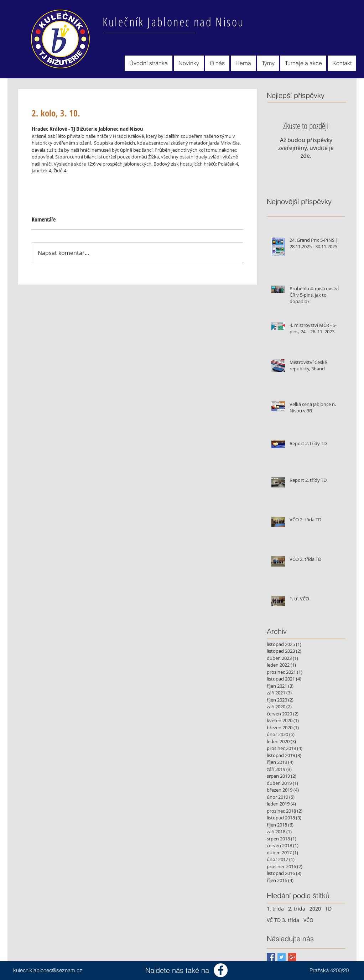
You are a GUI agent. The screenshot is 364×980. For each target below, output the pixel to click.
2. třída (297, 909)
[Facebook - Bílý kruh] (221, 970)
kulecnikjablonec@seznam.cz (48, 970)
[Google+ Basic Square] (292, 957)
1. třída (275, 909)
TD (328, 909)
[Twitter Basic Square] (282, 957)
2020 (315, 909)
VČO (308, 920)
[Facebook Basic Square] (271, 957)
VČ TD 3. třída (283, 920)
